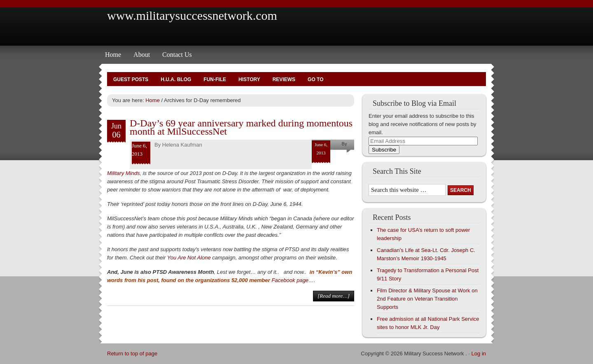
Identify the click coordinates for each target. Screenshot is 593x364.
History (249, 79)
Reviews (284, 79)
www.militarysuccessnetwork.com (192, 15)
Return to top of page (132, 353)
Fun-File (215, 79)
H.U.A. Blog (176, 79)
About (142, 55)
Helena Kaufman (182, 145)
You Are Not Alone (189, 258)
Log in (479, 353)
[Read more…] (334, 296)
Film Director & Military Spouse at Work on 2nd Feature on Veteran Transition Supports (427, 299)
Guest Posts (131, 79)
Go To (315, 79)
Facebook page (290, 280)
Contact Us (177, 55)
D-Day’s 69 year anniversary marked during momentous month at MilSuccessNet (241, 127)
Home (113, 55)
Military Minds (123, 173)
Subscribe (384, 150)
